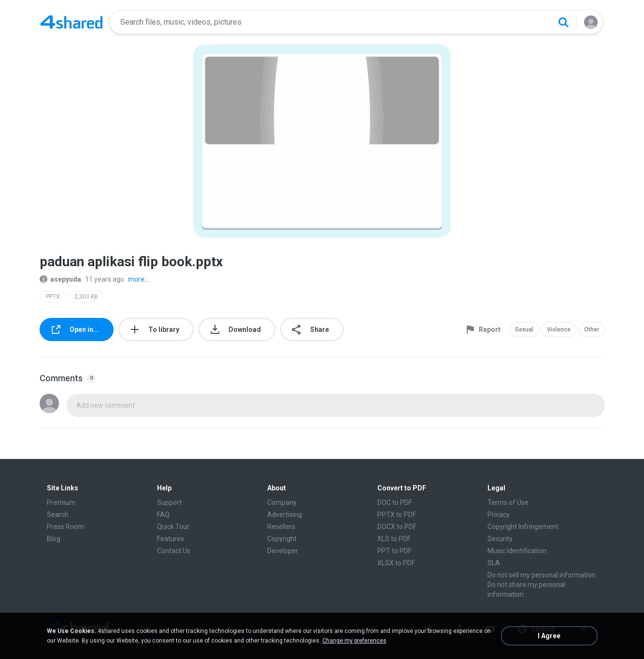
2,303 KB (86, 297)
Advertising (285, 515)
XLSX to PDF (396, 563)
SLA (494, 563)
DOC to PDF (395, 502)
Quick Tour (173, 527)
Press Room (65, 527)
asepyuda (60, 279)
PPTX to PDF (397, 515)
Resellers (281, 527)
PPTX (53, 297)
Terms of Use (508, 502)
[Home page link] (72, 22)
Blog (54, 539)
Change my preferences (354, 641)
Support (169, 502)
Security (500, 539)
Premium (61, 502)
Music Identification (517, 551)
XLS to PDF (394, 539)
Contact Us (174, 551)
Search (58, 515)
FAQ (163, 515)
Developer (283, 551)
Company (282, 502)
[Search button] (563, 22)
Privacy (499, 515)
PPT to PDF (394, 551)
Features (171, 539)
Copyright (282, 539)
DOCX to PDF (397, 527)
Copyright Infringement (523, 527)
